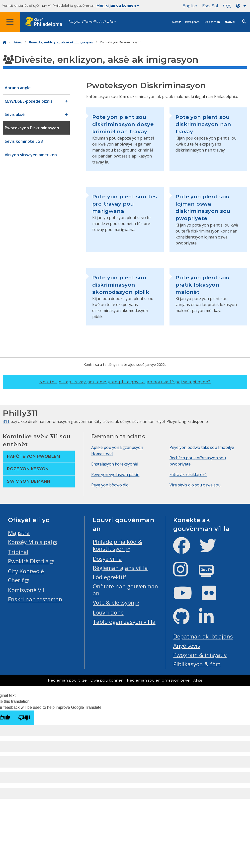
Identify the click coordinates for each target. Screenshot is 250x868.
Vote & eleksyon (114, 602)
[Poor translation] (24, 718)
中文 (227, 6)
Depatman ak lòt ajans (203, 636)
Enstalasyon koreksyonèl (115, 464)
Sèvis (176, 22)
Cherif (16, 580)
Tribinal (18, 552)
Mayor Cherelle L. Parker (92, 22)
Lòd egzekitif (110, 577)
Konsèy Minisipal (30, 542)
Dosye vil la (107, 559)
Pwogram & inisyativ (200, 655)
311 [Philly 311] (6, 421)
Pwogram (192, 22)
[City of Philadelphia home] (46, 22)
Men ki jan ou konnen (118, 5)
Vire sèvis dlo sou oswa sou (195, 485)
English (190, 6)
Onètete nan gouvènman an (125, 590)
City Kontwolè (26, 571)
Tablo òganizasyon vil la (124, 622)
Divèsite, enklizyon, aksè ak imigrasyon (61, 42)
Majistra (19, 533)
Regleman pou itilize (67, 680)
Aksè (198, 680)
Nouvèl (230, 22)
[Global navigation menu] (10, 22)
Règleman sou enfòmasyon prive (158, 680)
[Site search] (244, 22)
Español (210, 6)
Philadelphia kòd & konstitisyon (118, 545)
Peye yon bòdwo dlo (110, 485)
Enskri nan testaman (35, 599)
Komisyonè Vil (26, 590)
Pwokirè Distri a (28, 561)
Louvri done (108, 612)
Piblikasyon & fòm (197, 664)
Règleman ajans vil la (120, 568)
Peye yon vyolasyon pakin (115, 474)
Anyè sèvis (187, 646)
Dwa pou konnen (107, 680)
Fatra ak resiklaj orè (188, 474)
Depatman (212, 22)
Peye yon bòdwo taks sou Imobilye (202, 447)
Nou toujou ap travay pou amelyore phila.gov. (125, 382)
